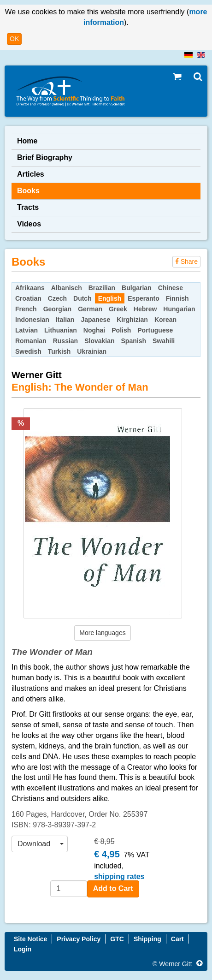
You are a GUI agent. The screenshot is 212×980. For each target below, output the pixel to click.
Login (23, 949)
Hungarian (179, 309)
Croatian (28, 298)
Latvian (26, 330)
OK (14, 39)
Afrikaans (30, 288)
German (90, 309)
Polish (121, 330)
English (110, 298)
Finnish (177, 298)
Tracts (28, 207)
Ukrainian (92, 351)
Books (28, 191)
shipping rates (119, 876)
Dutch (82, 298)
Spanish (134, 341)
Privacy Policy (79, 939)
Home (27, 141)
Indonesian (32, 320)
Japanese (95, 320)
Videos (29, 224)
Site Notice (30, 939)
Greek (118, 309)
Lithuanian (61, 330)
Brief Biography (45, 157)
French (26, 309)
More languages (102, 633)
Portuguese (155, 330)
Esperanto (143, 298)
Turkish (59, 351)
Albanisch (67, 288)
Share (186, 261)
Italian (65, 320)
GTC (117, 939)
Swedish (28, 351)
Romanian (31, 341)
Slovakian (99, 341)
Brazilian (102, 288)
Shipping (147, 939)
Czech (57, 298)
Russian (65, 341)
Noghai (94, 330)
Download (34, 844)
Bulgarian (137, 288)
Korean (165, 320)
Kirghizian (132, 320)
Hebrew (145, 309)
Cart (177, 939)
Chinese (171, 288)
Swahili (164, 341)
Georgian (57, 309)
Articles (31, 174)
